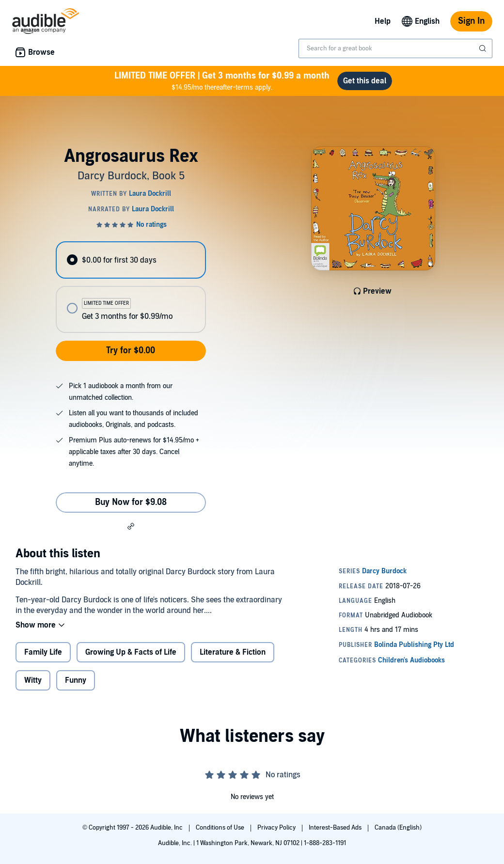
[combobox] (395, 48)
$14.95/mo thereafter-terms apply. (222, 81)
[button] (131, 526)
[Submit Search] (484, 48)
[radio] (131, 260)
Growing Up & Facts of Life (131, 652)
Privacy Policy (277, 828)
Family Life (43, 652)
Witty (33, 680)
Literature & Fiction (233, 652)
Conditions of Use (221, 828)
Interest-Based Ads (336, 828)
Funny (76, 680)
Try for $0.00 (131, 351)
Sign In (471, 21)
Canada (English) (398, 828)
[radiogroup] (131, 287)
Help (383, 21)
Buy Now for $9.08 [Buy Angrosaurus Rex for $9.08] (131, 502)
